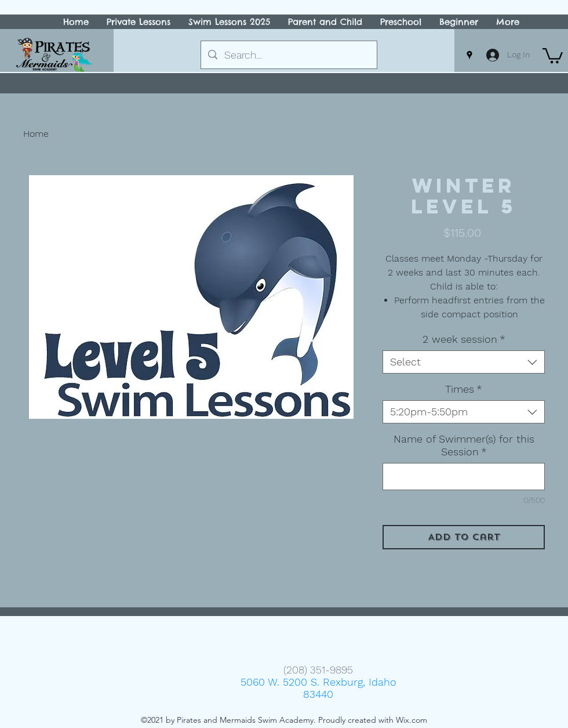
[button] (553, 55)
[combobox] (464, 362)
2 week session (464, 339)
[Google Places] (469, 55)
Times (464, 389)
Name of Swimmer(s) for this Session (464, 445)
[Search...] (288, 55)
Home (36, 134)
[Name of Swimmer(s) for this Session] (464, 477)
